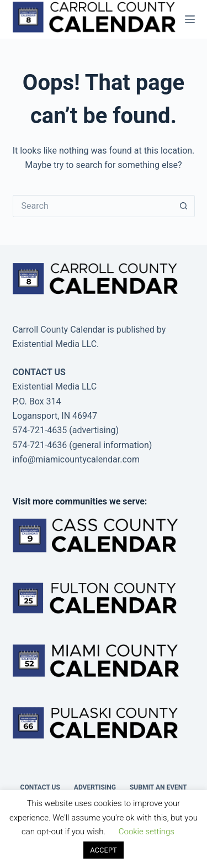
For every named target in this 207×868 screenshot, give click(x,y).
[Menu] (190, 19)
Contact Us (40, 787)
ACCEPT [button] (104, 850)
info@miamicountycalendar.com (76, 459)
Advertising (95, 787)
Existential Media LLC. (56, 344)
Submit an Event (158, 787)
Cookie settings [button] (147, 832)
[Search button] (184, 206)
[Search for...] (93, 206)
